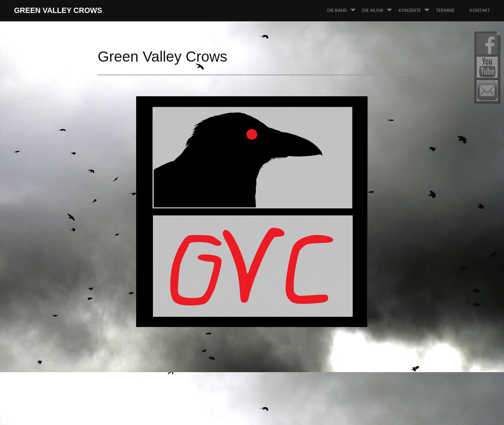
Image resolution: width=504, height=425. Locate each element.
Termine (445, 11)
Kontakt (480, 11)
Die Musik (380, 7)
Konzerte (417, 7)
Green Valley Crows (58, 11)
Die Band (344, 7)
